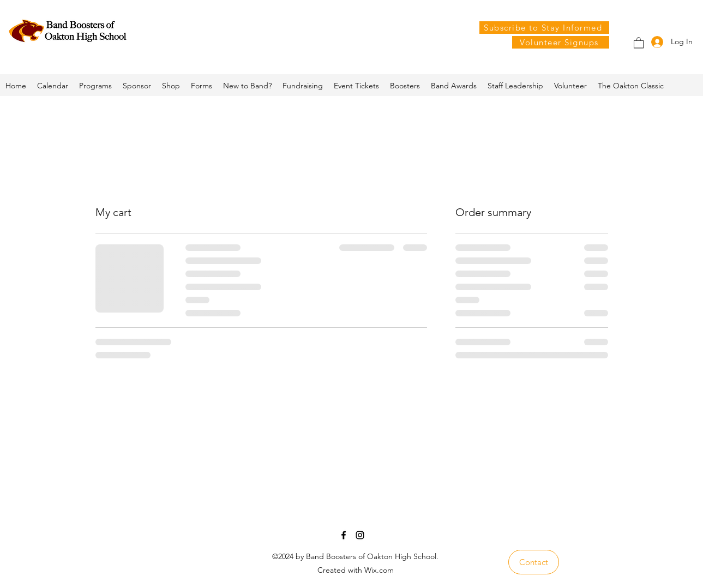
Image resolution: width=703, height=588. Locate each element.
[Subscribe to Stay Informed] (544, 28)
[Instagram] (360, 535)
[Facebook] (344, 535)
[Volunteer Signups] (561, 42)
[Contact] (534, 562)
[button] (639, 42)
